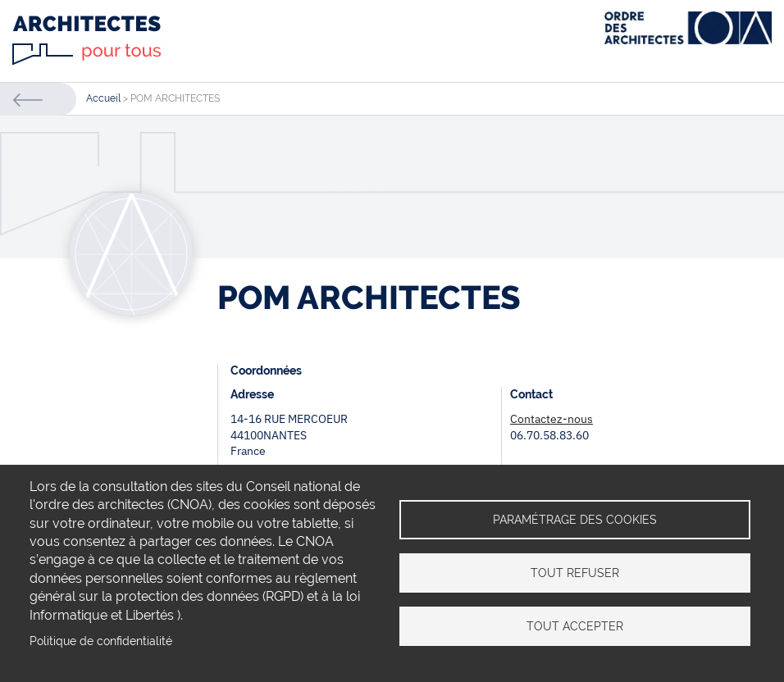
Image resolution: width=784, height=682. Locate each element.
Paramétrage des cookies (575, 520)
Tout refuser (575, 573)
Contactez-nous (552, 419)
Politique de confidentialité (101, 641)
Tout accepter (575, 626)
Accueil (103, 98)
